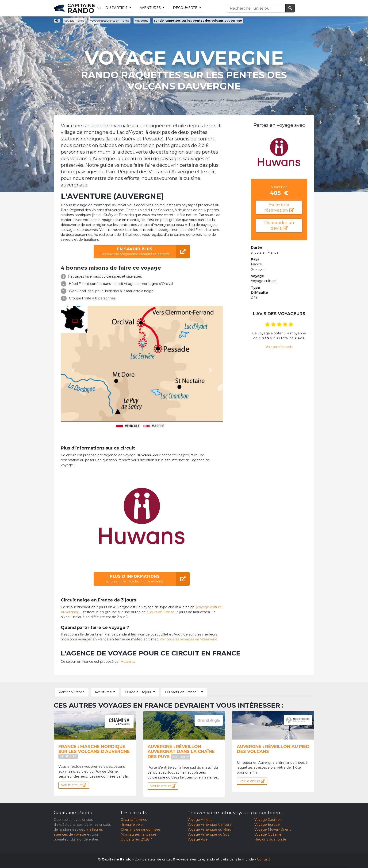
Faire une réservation (279, 207)
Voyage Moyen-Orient (273, 829)
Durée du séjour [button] (138, 692)
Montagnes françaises (139, 834)
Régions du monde (270, 839)
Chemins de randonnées (141, 829)
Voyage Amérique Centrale (210, 825)
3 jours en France (161, 612)
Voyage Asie (198, 839)
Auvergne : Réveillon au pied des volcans (273, 749)
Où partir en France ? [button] (182, 692)
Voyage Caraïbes (268, 820)
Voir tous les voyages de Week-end (188, 639)
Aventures (150, 8)
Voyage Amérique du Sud (209, 834)
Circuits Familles (134, 820)
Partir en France (72, 692)
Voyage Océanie (268, 834)
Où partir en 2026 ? (136, 839)
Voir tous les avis (279, 347)
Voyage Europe (267, 825)
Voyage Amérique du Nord (209, 829)
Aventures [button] (103, 692)
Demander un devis (279, 225)
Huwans (127, 662)
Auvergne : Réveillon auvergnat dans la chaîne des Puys (181, 752)
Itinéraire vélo (132, 825)
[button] (73, 370)
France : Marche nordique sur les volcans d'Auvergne (94, 751)
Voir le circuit (74, 785)
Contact (264, 859)
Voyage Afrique (200, 820)
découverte (185, 8)
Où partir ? (116, 8)
